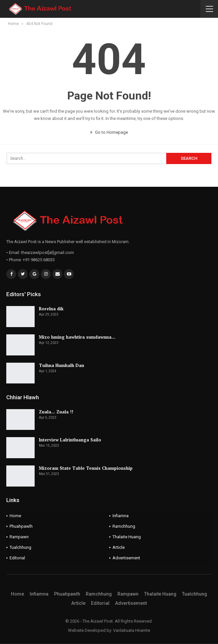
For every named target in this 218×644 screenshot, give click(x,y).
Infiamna (121, 516)
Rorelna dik (51, 309)
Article (119, 547)
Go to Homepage (109, 132)
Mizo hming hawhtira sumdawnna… (77, 337)
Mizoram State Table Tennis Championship (86, 468)
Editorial (17, 558)
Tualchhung (20, 547)
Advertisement (126, 558)
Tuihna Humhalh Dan (62, 365)
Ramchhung (124, 526)
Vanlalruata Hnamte (132, 630)
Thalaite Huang (127, 537)
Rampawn (19, 537)
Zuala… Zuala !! (56, 412)
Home (15, 516)
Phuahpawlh (21, 526)
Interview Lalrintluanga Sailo (70, 440)
